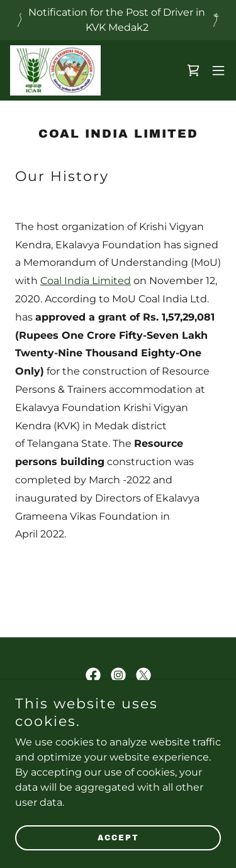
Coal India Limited (86, 281)
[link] (55, 70)
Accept (118, 838)
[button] (218, 70)
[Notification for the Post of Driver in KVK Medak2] (118, 20)
